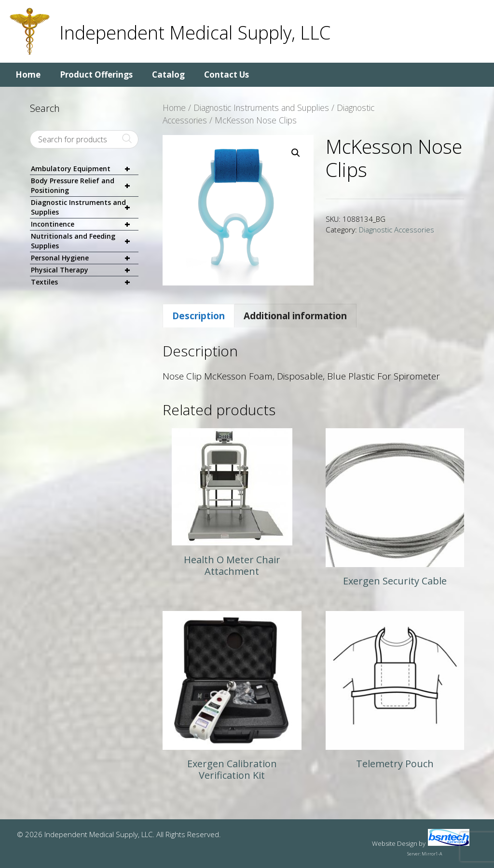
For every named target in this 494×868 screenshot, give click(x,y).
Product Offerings (96, 75)
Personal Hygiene (85, 258)
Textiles (85, 282)
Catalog (168, 75)
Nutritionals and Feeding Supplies (85, 241)
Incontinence (85, 224)
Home (28, 75)
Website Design (395, 843)
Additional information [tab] (295, 316)
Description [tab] (199, 316)
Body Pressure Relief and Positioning (85, 186)
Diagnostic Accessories (397, 230)
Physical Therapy (85, 270)
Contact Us (226, 75)
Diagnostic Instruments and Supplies (261, 108)
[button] (296, 153)
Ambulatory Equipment (85, 169)
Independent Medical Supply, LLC (195, 32)
